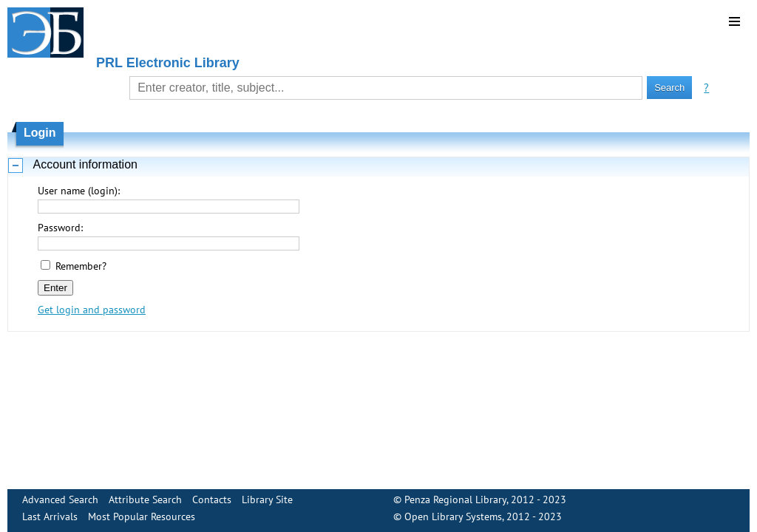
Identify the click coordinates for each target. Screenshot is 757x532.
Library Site (267, 499)
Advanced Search (60, 499)
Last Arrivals (50, 516)
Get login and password (92, 310)
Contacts (212, 499)
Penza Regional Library (455, 499)
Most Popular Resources (142, 516)
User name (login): (79, 191)
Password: (60, 228)
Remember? (81, 266)
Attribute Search (145, 499)
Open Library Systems (453, 516)
